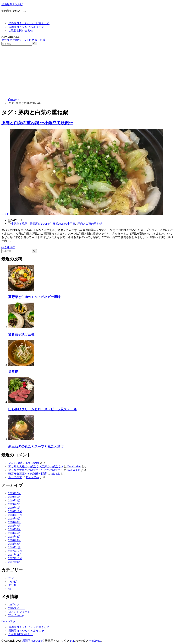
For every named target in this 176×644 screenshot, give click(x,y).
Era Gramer (33, 463)
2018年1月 (14, 547)
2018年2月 (14, 544)
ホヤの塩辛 (15, 477)
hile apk (55, 474)
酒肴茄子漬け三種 (21, 334)
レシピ (5, 214)
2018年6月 (14, 529)
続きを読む (8, 247)
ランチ (12, 578)
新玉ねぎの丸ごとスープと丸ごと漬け (36, 447)
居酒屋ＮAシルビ (12, 4)
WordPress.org (16, 615)
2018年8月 (14, 522)
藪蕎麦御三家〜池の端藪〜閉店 (27, 474)
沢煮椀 (13, 372)
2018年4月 (14, 537)
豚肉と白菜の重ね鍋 (90, 223)
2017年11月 (15, 555)
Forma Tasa (33, 477)
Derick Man (74, 466)
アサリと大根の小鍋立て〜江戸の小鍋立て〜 (36, 466)
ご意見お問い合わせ (21, 31)
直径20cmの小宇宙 (64, 223)
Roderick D (74, 470)
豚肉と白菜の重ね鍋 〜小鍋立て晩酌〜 (37, 123)
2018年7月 (14, 526)
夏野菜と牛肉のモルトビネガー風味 (23, 40)
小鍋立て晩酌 (19, 223)
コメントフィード (19, 612)
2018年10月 (15, 515)
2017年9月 (14, 562)
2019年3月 (14, 500)
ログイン (14, 605)
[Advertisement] (88, 71)
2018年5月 (14, 533)
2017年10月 (15, 558)
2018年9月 (14, 519)
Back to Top (8, 621)
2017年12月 (15, 551)
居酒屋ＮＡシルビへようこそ (26, 27)
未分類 (12, 585)
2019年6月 (14, 497)
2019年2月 (14, 504)
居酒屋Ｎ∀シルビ (40, 223)
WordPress (95, 641)
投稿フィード (16, 608)
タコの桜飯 (15, 463)
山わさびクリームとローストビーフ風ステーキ (43, 409)
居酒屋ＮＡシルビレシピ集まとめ (29, 23)
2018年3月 (14, 540)
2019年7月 (14, 493)
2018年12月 (15, 511)
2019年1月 (14, 508)
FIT (72, 641)
